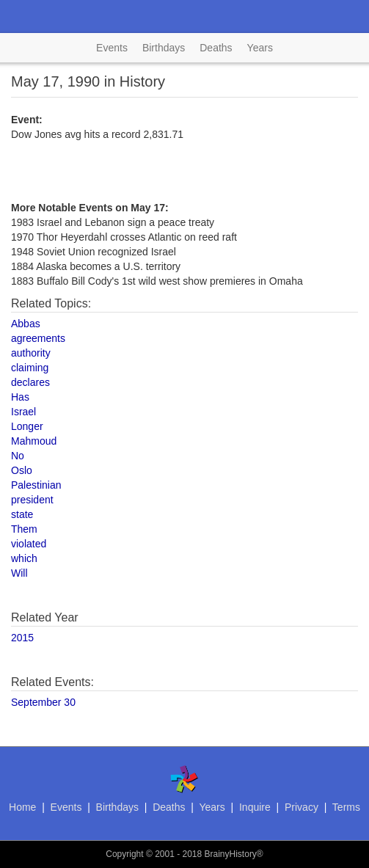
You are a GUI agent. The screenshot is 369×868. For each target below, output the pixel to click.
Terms (346, 807)
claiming (30, 368)
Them (24, 529)
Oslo (22, 470)
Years (260, 48)
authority (31, 353)
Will (19, 573)
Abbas (26, 324)
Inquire (255, 807)
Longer (27, 426)
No (18, 456)
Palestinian (36, 485)
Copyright (124, 854)
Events (112, 48)
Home (22, 807)
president (32, 500)
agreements (38, 338)
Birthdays (164, 48)
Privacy (302, 807)
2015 (22, 638)
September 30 (43, 702)
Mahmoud (34, 441)
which (24, 558)
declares (30, 382)
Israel (23, 412)
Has (20, 397)
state (22, 514)
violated (29, 544)
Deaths (216, 48)
